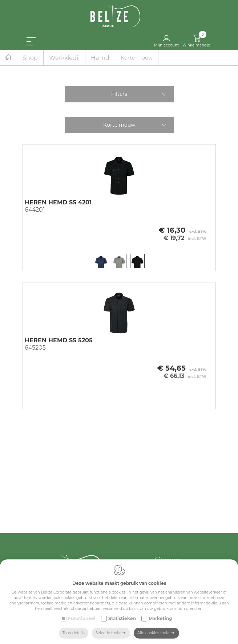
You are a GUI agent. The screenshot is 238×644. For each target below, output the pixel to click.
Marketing (160, 618)
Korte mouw (119, 125)
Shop (30, 58)
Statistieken (122, 618)
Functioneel (82, 618)
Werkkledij (64, 58)
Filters (119, 94)
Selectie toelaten (111, 633)
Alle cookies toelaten (156, 633)
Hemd (100, 58)
